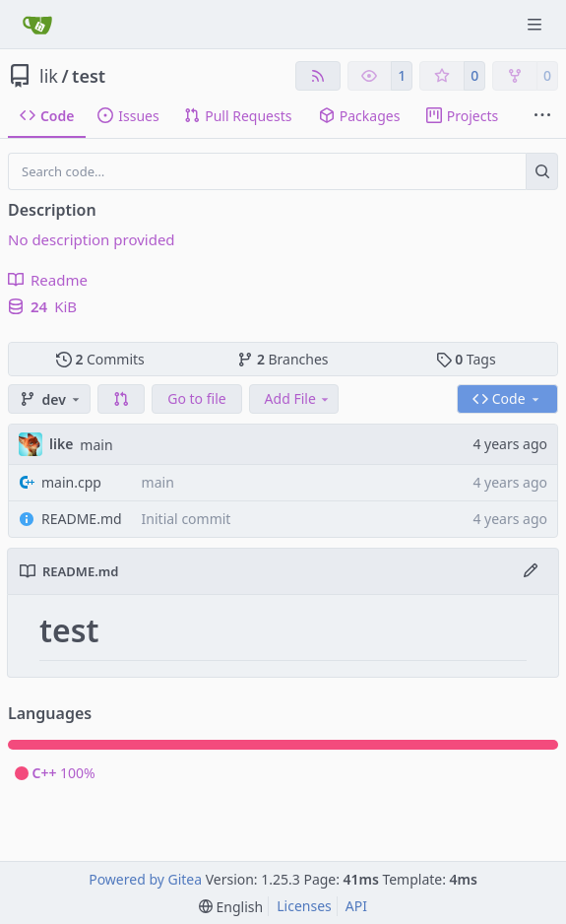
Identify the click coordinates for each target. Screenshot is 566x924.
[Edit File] (531, 571)
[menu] (231, 907)
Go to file (196, 398)
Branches (283, 359)
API (356, 906)
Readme (48, 280)
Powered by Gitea (145, 879)
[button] (121, 399)
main (96, 445)
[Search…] (542, 171)
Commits (100, 359)
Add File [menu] (298, 398)
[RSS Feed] (318, 76)
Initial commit (187, 519)
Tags (466, 359)
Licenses (304, 906)
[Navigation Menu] (536, 24)
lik (49, 76)
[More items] (542, 116)
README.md (82, 519)
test (89, 76)
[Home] (37, 25)
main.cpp (71, 482)
